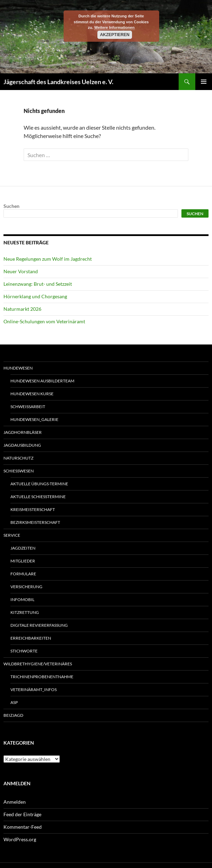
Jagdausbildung (22, 445)
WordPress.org (20, 839)
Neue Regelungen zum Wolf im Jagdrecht (48, 259)
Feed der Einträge (22, 814)
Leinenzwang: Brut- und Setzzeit (38, 284)
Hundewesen (18, 368)
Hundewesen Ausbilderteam (42, 381)
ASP (14, 702)
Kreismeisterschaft (33, 509)
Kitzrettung (25, 612)
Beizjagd (13, 715)
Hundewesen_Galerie (34, 419)
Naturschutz (18, 458)
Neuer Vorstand (21, 271)
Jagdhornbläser (23, 432)
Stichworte (24, 651)
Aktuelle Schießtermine (38, 497)
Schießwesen (19, 471)
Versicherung (26, 587)
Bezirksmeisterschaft (35, 522)
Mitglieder (23, 561)
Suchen (11, 206)
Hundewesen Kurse (32, 394)
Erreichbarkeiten (31, 638)
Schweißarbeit (28, 407)
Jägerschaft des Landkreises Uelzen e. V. (58, 82)
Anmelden (15, 802)
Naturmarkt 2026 (22, 309)
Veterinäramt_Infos (34, 689)
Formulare (23, 574)
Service (12, 535)
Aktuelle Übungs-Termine (39, 484)
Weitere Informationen (114, 27)
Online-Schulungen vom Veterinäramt (44, 321)
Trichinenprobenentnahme (42, 677)
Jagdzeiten (23, 548)
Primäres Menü (204, 82)
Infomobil (22, 599)
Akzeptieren (115, 35)
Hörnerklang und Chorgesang (35, 296)
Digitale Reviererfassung (39, 625)
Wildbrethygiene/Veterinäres (38, 664)
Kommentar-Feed (23, 827)
